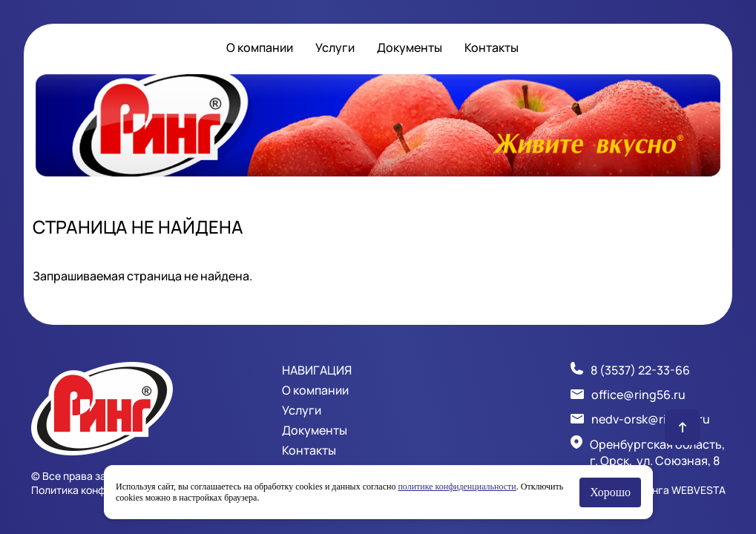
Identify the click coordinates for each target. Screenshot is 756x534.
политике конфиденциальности (457, 487)
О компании (260, 47)
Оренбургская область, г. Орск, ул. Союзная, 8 (657, 452)
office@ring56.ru (638, 395)
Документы (410, 47)
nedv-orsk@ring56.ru (651, 419)
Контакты (492, 47)
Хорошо (610, 492)
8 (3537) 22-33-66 (640, 370)
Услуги (335, 47)
